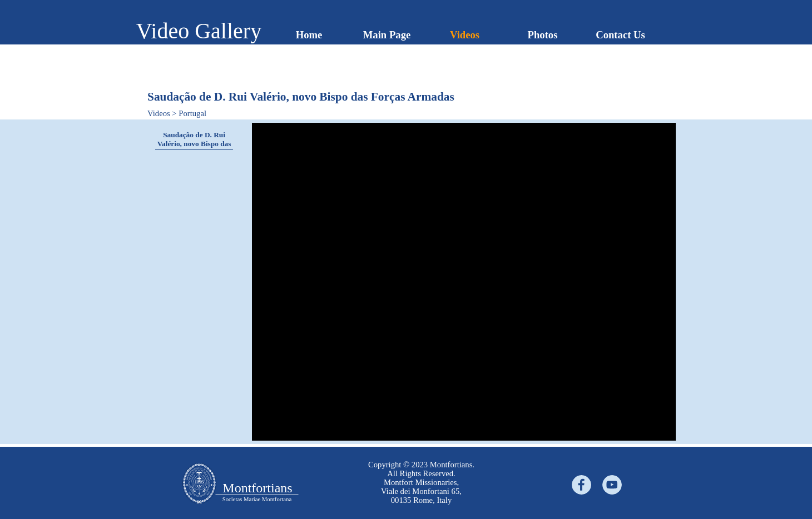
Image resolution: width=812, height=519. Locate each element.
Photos (543, 35)
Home (309, 35)
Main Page (387, 35)
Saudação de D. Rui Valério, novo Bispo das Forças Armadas (194, 144)
